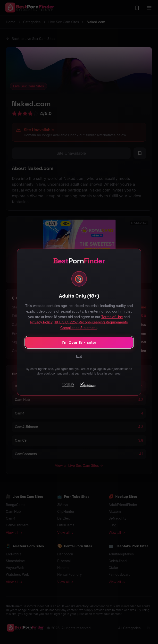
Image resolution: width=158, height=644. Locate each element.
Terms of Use (112, 317)
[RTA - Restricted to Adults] (68, 384)
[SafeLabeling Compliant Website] (88, 384)
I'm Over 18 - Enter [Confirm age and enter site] (79, 342)
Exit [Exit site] (79, 356)
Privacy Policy (41, 322)
